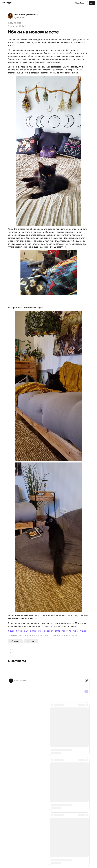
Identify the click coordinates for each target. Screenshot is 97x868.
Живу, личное (14, 23)
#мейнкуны (37, 631)
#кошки (11, 631)
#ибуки (83, 631)
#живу (65, 631)
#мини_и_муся (23, 631)
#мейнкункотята (52, 631)
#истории (74, 631)
